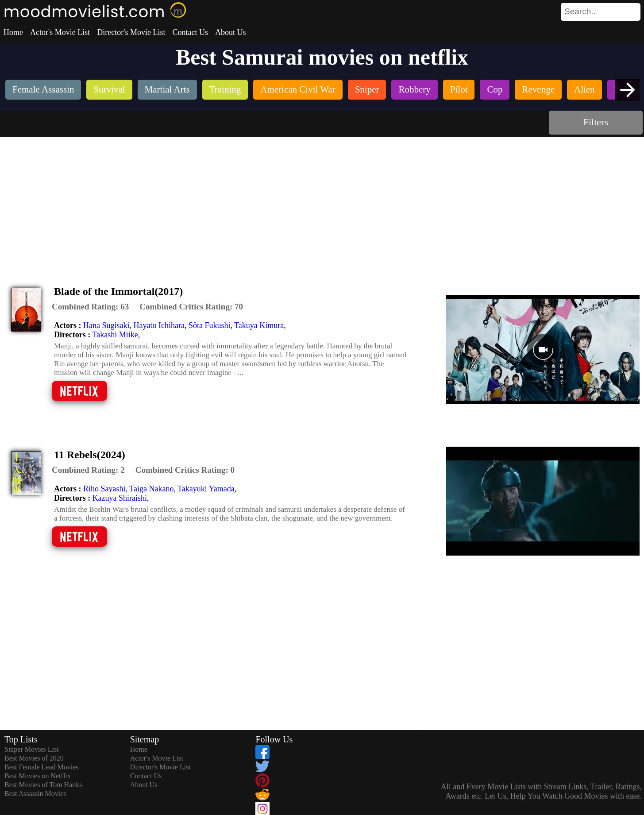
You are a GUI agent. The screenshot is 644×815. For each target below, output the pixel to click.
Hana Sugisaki (106, 325)
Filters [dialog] (596, 122)
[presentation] (627, 90)
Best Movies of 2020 (34, 758)
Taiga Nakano (151, 489)
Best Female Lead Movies (42, 767)
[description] (90, 307)
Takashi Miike (115, 335)
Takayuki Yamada (206, 489)
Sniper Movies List (32, 749)
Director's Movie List (131, 32)
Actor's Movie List (60, 32)
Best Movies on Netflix (38, 776)
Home (13, 32)
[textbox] (581, 12)
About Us (231, 32)
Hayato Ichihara (159, 325)
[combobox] (581, 12)
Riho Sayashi (104, 489)
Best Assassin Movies (35, 794)
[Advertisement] (322, 204)
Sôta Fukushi (210, 325)
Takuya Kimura (259, 325)
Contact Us (190, 32)
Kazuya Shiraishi (120, 498)
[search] (601, 12)
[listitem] (43, 91)
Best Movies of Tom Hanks (43, 785)
